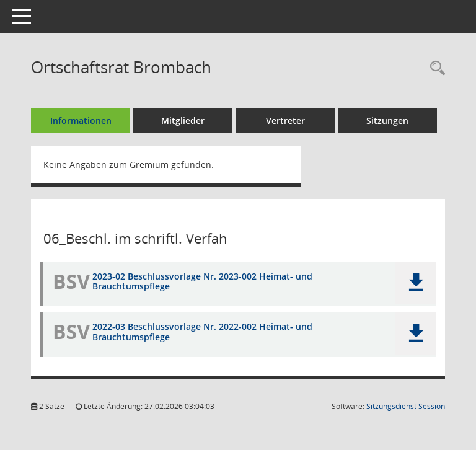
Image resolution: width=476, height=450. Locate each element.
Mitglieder (183, 121)
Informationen (81, 121)
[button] (416, 283)
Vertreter (285, 121)
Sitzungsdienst (406, 406)
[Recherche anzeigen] (434, 68)
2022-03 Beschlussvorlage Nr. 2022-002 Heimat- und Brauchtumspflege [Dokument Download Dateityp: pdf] (202, 332)
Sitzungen (387, 121)
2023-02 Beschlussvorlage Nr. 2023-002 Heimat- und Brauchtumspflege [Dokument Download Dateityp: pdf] (202, 281)
